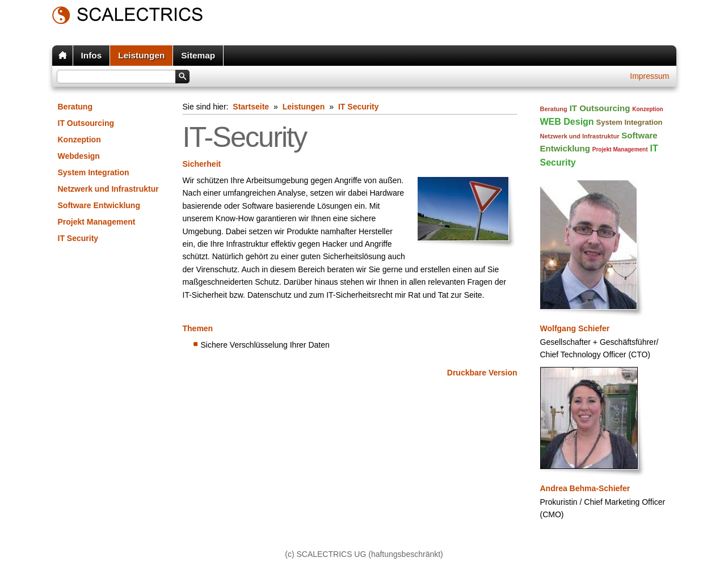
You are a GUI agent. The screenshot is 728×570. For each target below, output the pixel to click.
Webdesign (79, 156)
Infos (92, 55)
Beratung (75, 107)
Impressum (649, 76)
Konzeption (79, 140)
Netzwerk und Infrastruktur (108, 189)
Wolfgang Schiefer (575, 328)
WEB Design (567, 122)
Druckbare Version (482, 373)
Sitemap (198, 55)
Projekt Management (97, 222)
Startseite (251, 107)
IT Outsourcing (86, 123)
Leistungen (141, 55)
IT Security (78, 238)
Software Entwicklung (99, 205)
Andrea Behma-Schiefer (585, 488)
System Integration (94, 172)
